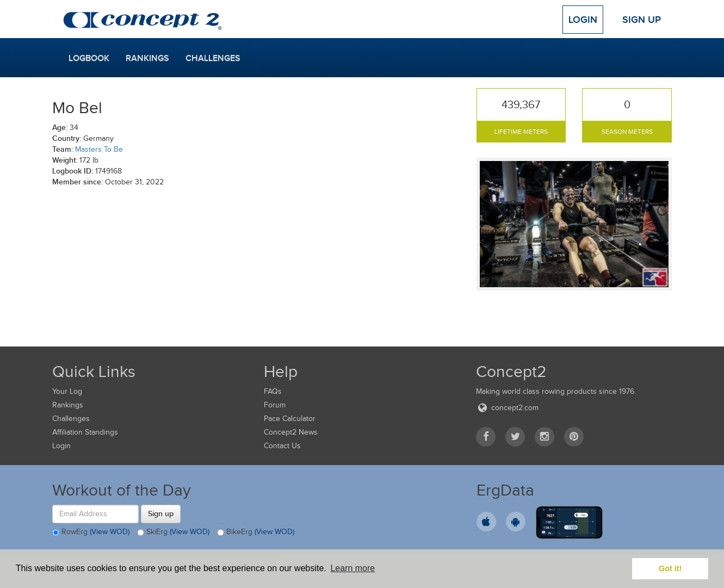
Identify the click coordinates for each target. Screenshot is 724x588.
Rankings (147, 58)
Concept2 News (291, 432)
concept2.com (507, 408)
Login (583, 20)
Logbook (89, 58)
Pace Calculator (290, 419)
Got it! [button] (670, 568)
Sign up (161, 513)
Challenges (213, 58)
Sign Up (642, 20)
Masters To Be (99, 149)
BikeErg (256, 533)
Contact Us (282, 446)
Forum (275, 405)
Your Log (67, 391)
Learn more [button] (352, 568)
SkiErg (173, 533)
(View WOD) (110, 532)
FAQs (273, 391)
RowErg (91, 533)
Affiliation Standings (85, 432)
